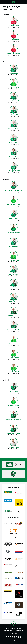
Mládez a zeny (9, 630)
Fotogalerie (19, 630)
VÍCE (23, 2)
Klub (8, 628)
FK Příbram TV (10, 632)
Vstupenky (13, 634)
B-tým (19, 628)
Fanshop (19, 632)
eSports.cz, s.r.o (22, 641)
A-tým (13, 628)
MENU (4, 2)
